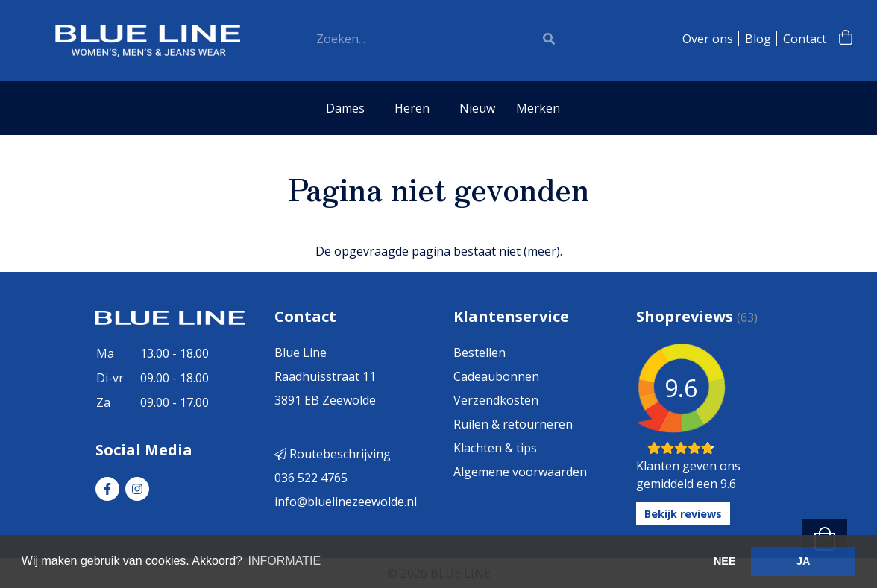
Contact (805, 39)
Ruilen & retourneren (513, 424)
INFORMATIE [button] (285, 561)
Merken (538, 108)
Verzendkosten (496, 400)
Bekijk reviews (683, 514)
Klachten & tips (495, 448)
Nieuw (477, 108)
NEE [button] (725, 561)
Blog (758, 39)
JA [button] (803, 561)
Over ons (708, 39)
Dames (345, 108)
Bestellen (480, 353)
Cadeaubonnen (496, 376)
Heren (412, 108)
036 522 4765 (311, 478)
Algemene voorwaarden (520, 472)
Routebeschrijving (333, 454)
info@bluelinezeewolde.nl (346, 502)
